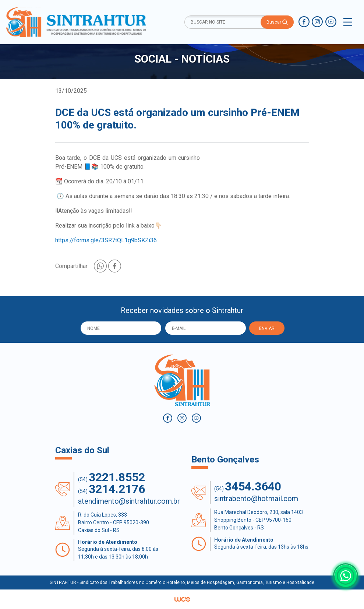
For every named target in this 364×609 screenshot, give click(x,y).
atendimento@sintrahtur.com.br (129, 501)
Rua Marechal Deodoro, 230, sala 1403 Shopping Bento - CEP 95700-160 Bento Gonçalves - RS (259, 520)
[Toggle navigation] (348, 22)
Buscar (277, 22)
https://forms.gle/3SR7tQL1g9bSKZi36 (106, 240)
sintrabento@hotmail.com (256, 499)
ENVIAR (267, 328)
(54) (112, 477)
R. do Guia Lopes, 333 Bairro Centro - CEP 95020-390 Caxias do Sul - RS (114, 522)
